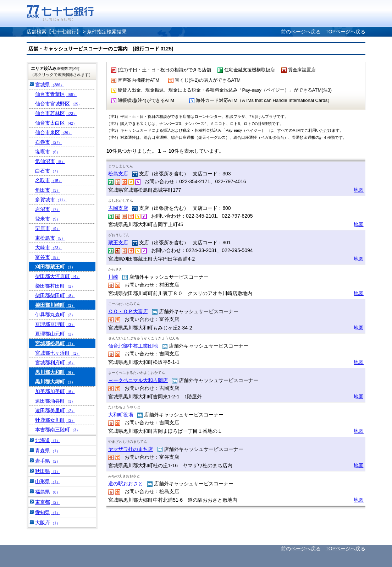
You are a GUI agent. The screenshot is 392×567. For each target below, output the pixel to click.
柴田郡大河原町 (57, 276)
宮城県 (49, 84)
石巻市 (48, 142)
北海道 (48, 440)
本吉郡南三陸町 (57, 430)
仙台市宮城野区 (58, 104)
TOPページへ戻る (345, 32)
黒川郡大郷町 (55, 382)
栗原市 (48, 228)
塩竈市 (48, 152)
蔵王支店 (118, 242)
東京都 (48, 502)
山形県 (48, 481)
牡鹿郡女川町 (55, 420)
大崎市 (48, 247)
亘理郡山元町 (55, 334)
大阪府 (48, 523)
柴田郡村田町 (55, 286)
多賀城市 (51, 200)
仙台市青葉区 (56, 94)
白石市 (48, 171)
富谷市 (48, 257)
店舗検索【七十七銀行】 (54, 32)
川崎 (113, 277)
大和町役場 (121, 415)
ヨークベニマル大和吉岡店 (138, 380)
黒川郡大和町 (55, 372)
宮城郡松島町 (55, 343)
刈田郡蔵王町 (55, 267)
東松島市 (50, 238)
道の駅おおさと (126, 484)
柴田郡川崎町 (55, 305)
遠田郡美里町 (55, 410)
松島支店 (118, 174)
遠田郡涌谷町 (55, 401)
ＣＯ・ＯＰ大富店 (128, 311)
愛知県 (48, 512)
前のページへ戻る (301, 32)
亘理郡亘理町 (55, 324)
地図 (359, 190)
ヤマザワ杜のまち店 (131, 449)
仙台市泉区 (53, 132)
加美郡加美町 (55, 391)
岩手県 (48, 461)
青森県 (48, 451)
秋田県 (48, 471)
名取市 (48, 180)
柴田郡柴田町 (55, 295)
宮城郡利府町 (55, 362)
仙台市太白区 (56, 123)
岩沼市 (48, 209)
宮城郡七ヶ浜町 (57, 353)
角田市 (48, 190)
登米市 (48, 219)
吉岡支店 (118, 208)
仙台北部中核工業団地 (133, 346)
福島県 (48, 492)
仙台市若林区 (56, 113)
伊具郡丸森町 (55, 315)
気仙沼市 (50, 161)
